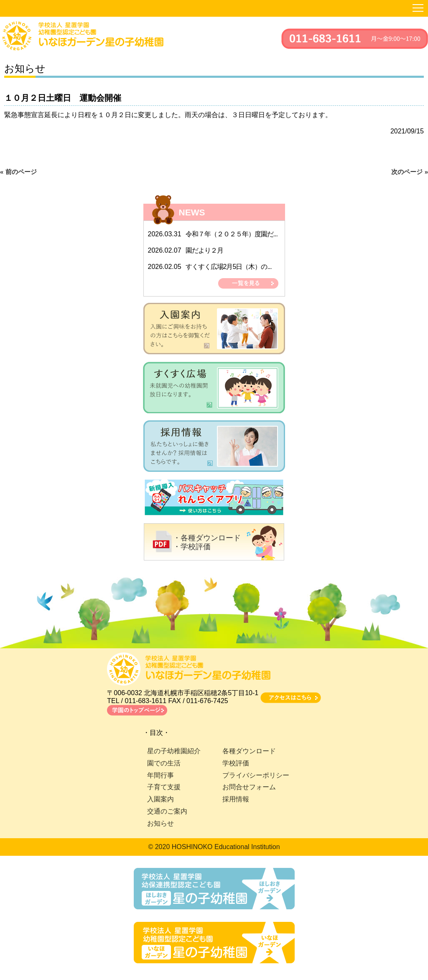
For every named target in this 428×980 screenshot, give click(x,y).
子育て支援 (164, 787)
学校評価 (236, 763)
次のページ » (410, 172)
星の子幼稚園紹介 (174, 751)
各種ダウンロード (249, 751)
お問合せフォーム (249, 787)
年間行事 (160, 775)
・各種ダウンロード (207, 538)
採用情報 (236, 799)
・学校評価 (192, 547)
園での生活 (164, 763)
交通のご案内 (167, 811)
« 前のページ (18, 172)
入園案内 (160, 799)
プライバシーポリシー (256, 775)
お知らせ (160, 823)
